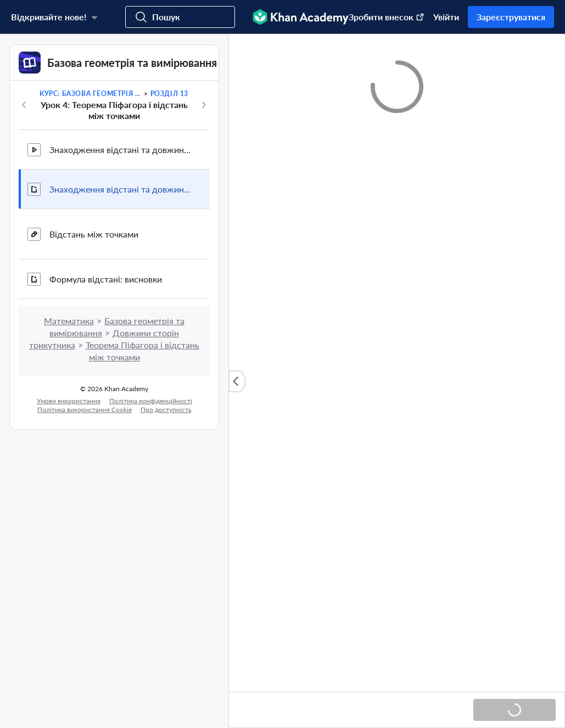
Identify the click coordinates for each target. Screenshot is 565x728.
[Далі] (204, 105)
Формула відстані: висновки (106, 279)
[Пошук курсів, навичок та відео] (180, 17)
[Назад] (24, 105)
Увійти (446, 17)
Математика (69, 321)
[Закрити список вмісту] (237, 381)
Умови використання (69, 401)
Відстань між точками (94, 234)
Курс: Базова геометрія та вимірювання (91, 94)
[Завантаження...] (514, 710)
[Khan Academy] (301, 17)
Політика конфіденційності (151, 401)
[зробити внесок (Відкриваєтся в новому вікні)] (381, 17)
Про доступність (166, 410)
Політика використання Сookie (85, 410)
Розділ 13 (169, 94)
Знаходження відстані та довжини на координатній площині (121, 149)
